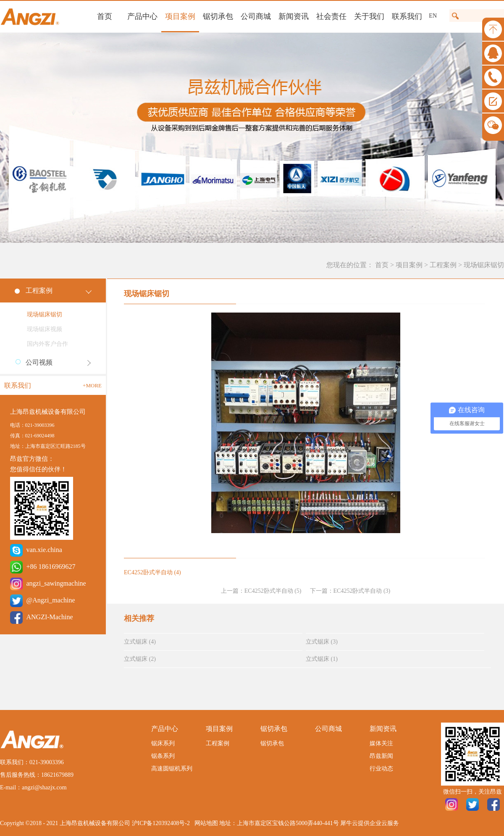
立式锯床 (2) (140, 659)
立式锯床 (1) (322, 659)
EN (433, 16)
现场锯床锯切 (484, 265)
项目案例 (409, 265)
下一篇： (350, 591)
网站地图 (205, 823)
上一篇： (261, 591)
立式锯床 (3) (322, 642)
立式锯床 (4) (140, 642)
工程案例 (443, 265)
